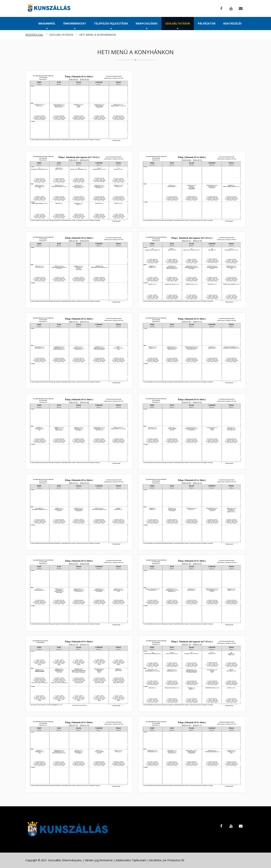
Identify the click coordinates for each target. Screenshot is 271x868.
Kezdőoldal (34, 35)
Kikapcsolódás (147, 25)
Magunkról (47, 25)
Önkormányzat (75, 25)
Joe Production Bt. (174, 860)
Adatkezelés (232, 23)
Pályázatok (207, 23)
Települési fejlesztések (111, 25)
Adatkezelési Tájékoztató (131, 860)
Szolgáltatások (178, 25)
